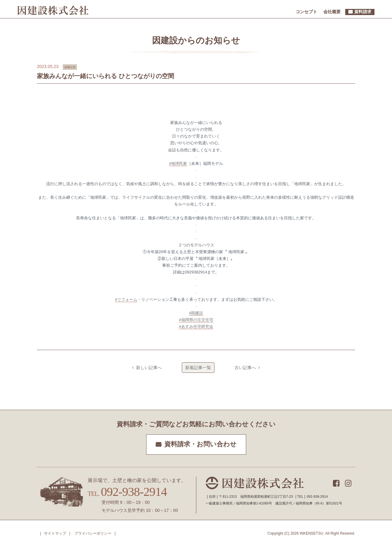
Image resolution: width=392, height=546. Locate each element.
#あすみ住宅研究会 (196, 327)
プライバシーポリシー (93, 533)
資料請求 (363, 12)
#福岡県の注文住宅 (196, 320)
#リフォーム (126, 299)
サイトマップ (55, 533)
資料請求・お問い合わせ (200, 444)
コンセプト (306, 12)
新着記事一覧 (198, 368)
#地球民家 (178, 163)
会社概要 (332, 12)
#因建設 (196, 313)
